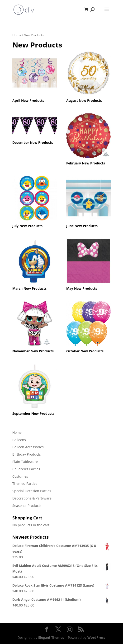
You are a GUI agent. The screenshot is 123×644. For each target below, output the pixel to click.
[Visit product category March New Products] (35, 265)
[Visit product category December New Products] (35, 130)
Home (17, 35)
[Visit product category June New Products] (89, 203)
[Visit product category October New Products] (89, 328)
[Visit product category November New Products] (35, 328)
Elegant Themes (51, 637)
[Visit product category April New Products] (35, 77)
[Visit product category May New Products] (89, 265)
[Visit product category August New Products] (89, 77)
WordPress (96, 637)
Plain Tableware (25, 462)
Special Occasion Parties (32, 491)
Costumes (20, 476)
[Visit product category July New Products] (35, 203)
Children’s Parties (26, 469)
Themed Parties (25, 483)
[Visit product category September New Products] (35, 390)
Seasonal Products (27, 506)
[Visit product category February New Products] (89, 140)
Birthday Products (27, 454)
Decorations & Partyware (32, 498)
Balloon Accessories (28, 447)
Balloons (19, 440)
